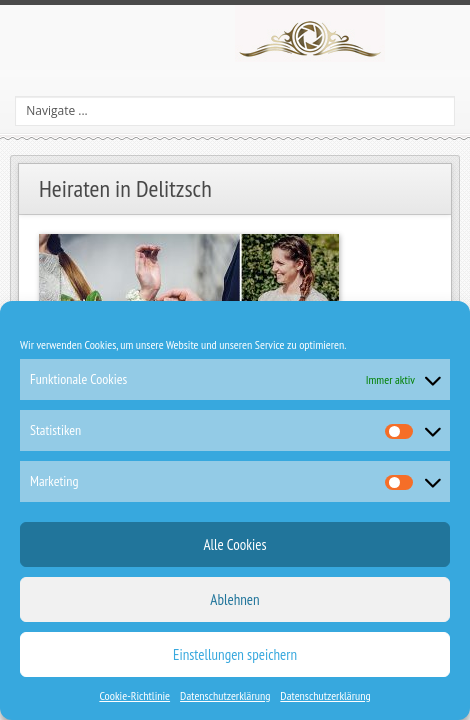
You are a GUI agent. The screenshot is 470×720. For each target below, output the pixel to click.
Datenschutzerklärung (225, 695)
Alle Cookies (234, 544)
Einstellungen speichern (235, 654)
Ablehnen (234, 599)
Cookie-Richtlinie (134, 695)
